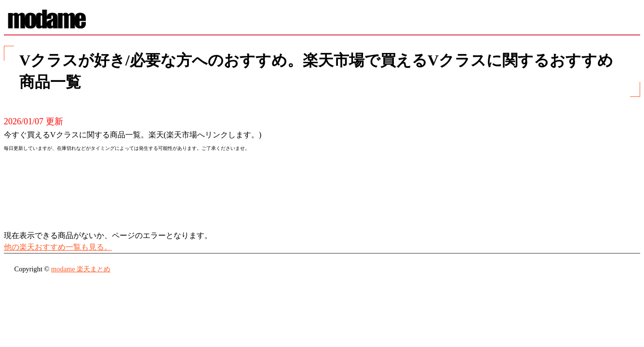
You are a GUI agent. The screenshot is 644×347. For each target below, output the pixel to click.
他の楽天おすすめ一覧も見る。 (58, 247)
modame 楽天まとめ (81, 269)
